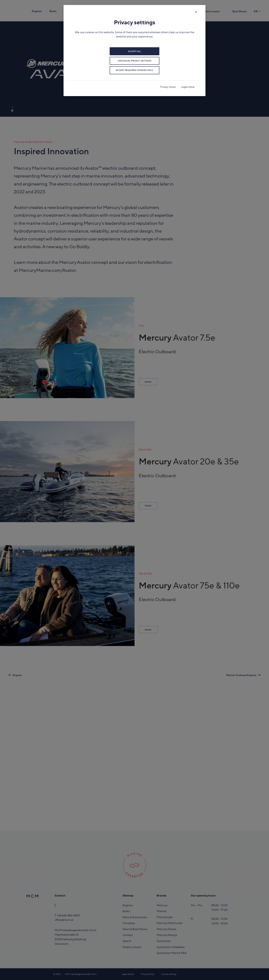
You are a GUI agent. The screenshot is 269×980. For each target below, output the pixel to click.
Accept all (134, 51)
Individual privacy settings (134, 61)
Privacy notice (168, 87)
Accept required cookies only (134, 70)
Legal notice (188, 87)
